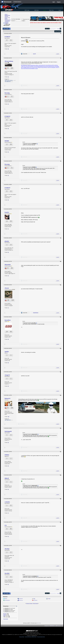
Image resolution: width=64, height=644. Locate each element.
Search (60, 10)
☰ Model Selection (17, 2)
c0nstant (7, 288)
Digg (34, 599)
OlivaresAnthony (9, 61)
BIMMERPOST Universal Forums (7, 17)
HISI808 (7, 141)
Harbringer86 (8, 431)
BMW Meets (37, 10)
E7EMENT (7, 37)
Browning (7, 93)
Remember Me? (26, 19)
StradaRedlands (36, 313)
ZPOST (6, 14)
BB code (5, 614)
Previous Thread (29, 603)
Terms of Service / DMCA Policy (31, 637)
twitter (6, 599)
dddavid (7, 478)
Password (13, 21)
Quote (58, 54)
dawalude (7, 573)
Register (59, 2)
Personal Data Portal (41, 637)
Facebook (21, 599)
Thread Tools (57, 31)
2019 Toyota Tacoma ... (9, 80)
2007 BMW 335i (8, 420)
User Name (13, 19)
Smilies (5, 615)
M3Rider (7, 455)
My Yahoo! (35, 600)
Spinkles (7, 352)
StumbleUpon (7, 600)
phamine (7, 241)
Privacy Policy (22, 637)
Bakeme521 (8, 398)
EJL (6, 525)
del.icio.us (21, 600)
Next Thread (35, 603)
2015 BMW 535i (8, 82)
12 (8, 417)
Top (62, 626)
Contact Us (47, 626)
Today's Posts (51, 10)
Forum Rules (6, 619)
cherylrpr (7, 549)
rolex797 (34, 54)
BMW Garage (27, 10)
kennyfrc (7, 212)
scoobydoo (7, 502)
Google (49, 599)
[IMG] (4, 616)
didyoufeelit (8, 265)
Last (58, 29)
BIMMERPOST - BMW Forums (55, 626)
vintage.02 (7, 375)
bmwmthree (8, 320)
